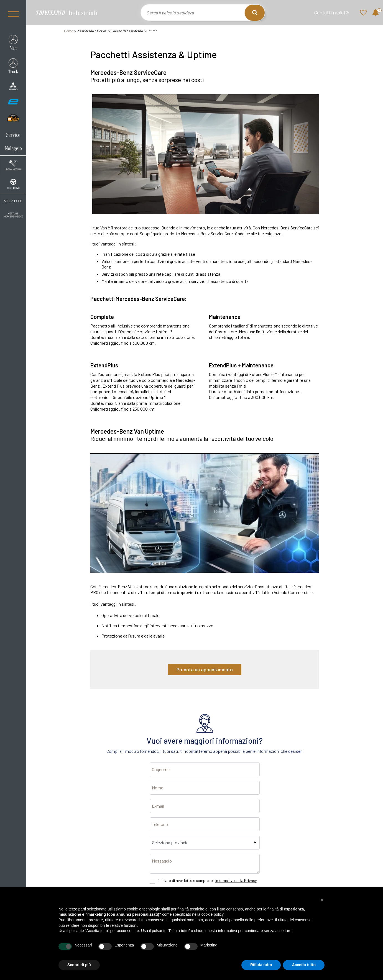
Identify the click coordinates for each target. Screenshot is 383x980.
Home (69, 31)
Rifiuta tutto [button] (261, 965)
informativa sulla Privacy (236, 880)
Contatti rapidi (331, 13)
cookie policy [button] (212, 914)
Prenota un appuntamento (205, 669)
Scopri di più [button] (79, 965)
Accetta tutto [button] (304, 965)
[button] (322, 900)
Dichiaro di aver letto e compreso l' (207, 880)
